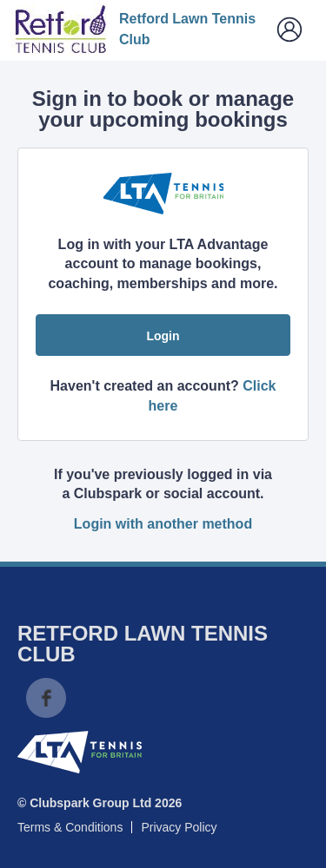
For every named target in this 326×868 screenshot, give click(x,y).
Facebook (46, 698)
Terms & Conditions (70, 827)
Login (163, 336)
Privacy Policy (179, 827)
